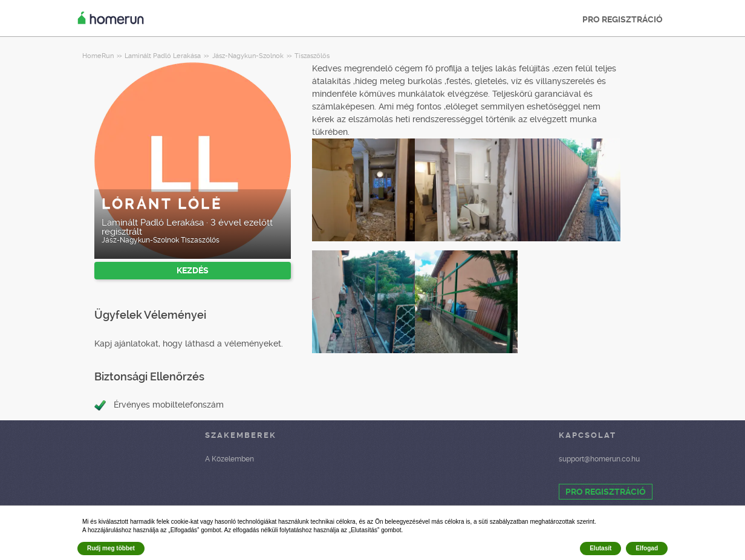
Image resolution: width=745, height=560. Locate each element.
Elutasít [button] (600, 548)
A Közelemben (229, 459)
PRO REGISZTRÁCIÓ (623, 19)
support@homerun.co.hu (599, 459)
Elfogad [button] (647, 548)
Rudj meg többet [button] (111, 548)
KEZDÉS (193, 270)
